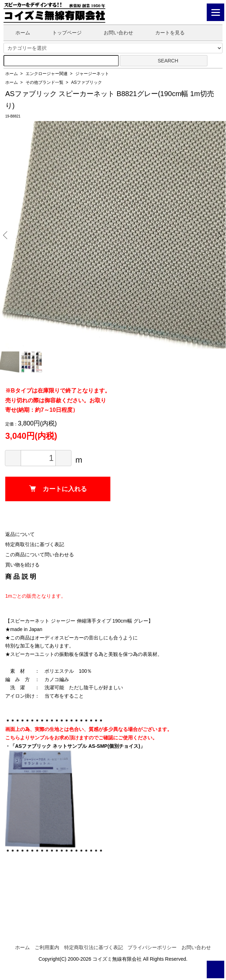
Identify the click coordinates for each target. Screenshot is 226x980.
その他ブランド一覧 (44, 82)
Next (218, 235)
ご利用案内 (47, 947)
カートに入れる (58, 489)
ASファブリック (87, 82)
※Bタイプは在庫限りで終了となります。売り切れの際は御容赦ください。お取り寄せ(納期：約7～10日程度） (58, 400)
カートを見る (165, 33)
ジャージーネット (92, 74)
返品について (20, 534)
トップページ (62, 33)
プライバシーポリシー (152, 947)
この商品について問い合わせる (40, 555)
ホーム (18, 33)
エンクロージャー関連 (47, 74)
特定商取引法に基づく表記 (35, 544)
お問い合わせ (113, 33)
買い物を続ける (22, 565)
